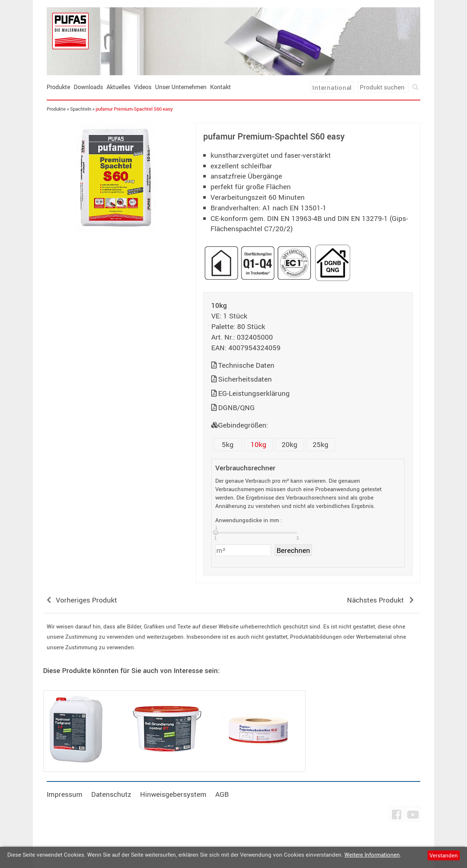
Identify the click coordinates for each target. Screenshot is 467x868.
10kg (259, 444)
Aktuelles (119, 87)
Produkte (59, 87)
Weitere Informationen (372, 854)
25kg (321, 444)
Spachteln (81, 109)
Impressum (65, 794)
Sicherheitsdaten (245, 379)
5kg (228, 444)
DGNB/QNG (236, 408)
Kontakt (221, 87)
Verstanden (444, 855)
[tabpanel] (116, 177)
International (331, 87)
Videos (143, 87)
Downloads (89, 87)
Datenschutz (112, 794)
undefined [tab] (116, 245)
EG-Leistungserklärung (254, 393)
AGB (223, 794)
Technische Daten (246, 365)
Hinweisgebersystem (174, 794)
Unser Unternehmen (182, 87)
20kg (290, 444)
